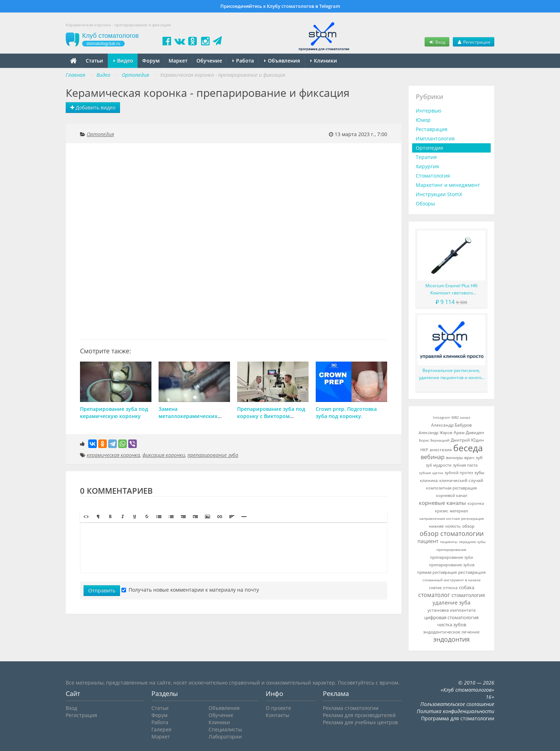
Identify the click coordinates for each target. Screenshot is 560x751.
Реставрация (432, 129)
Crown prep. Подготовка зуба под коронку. (346, 412)
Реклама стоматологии (351, 708)
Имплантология (435, 138)
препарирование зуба (213, 455)
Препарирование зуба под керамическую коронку (114, 412)
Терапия (426, 157)
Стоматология (433, 176)
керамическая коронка (113, 455)
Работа (243, 61)
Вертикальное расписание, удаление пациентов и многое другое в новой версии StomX (451, 374)
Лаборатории (225, 737)
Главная (75, 75)
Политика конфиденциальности (456, 711)
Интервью (429, 111)
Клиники (324, 61)
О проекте (278, 708)
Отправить (102, 590)
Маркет (178, 61)
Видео (123, 61)
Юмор (423, 120)
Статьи (94, 61)
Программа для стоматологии (458, 718)
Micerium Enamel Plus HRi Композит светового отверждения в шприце (451, 290)
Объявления (282, 61)
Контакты (277, 715)
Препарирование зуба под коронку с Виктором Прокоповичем (271, 416)
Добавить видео (93, 107)
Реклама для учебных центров (360, 722)
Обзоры (425, 203)
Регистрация (474, 42)
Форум (151, 61)
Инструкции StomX (439, 194)
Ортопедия (100, 134)
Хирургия (427, 166)
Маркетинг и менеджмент (448, 185)
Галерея (161, 729)
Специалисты (225, 729)
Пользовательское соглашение (457, 704)
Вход (437, 42)
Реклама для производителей (359, 715)
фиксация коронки (164, 455)
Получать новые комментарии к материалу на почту (190, 590)
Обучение (209, 61)
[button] (86, 517)
